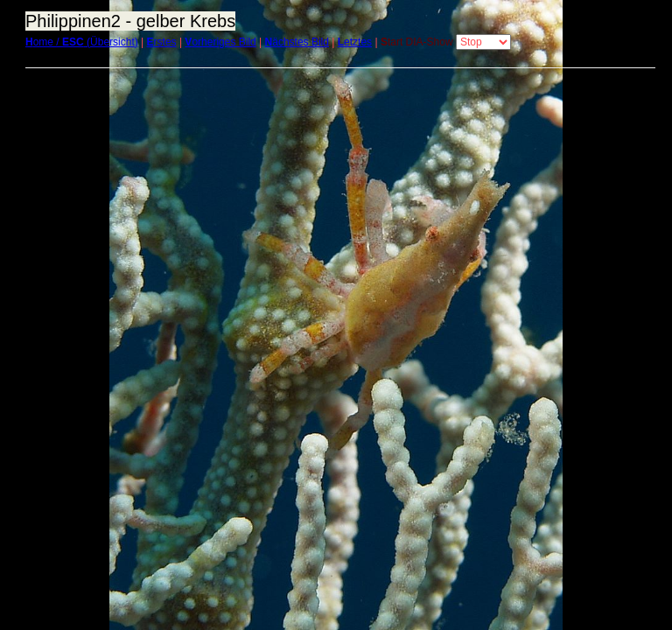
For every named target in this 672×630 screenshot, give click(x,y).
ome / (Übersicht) (82, 42)
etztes (355, 42)
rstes (162, 42)
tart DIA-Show (417, 42)
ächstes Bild (297, 42)
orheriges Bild (220, 42)
